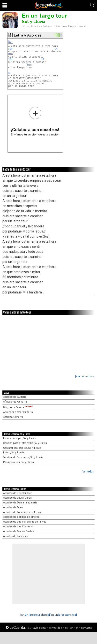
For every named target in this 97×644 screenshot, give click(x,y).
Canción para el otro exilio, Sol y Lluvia (25, 443)
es (66, 628)
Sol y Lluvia (34, 22)
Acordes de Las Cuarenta (18, 527)
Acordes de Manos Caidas (19, 531)
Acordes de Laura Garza (17, 498)
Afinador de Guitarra (15, 402)
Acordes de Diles (13, 507)
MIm (10, 43)
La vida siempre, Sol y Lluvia (20, 438)
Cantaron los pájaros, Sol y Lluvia (22, 448)
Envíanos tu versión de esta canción (35, 121)
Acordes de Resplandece (18, 493)
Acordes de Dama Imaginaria (20, 503)
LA (56, 49)
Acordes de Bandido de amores (21, 517)
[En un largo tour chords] (35, 615)
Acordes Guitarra (13, 417)
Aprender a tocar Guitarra (18, 412)
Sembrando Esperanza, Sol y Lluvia (23, 457)
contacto (86, 628)
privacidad (56, 628)
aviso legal (40, 628)
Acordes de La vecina (16, 536)
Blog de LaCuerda (18, 408)
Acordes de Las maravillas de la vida (25, 522)
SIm (10, 49)
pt (77, 628)
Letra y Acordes (28, 35)
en (72, 628)
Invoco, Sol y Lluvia (14, 453)
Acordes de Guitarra (15, 397)
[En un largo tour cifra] (63, 615)
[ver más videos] (85, 376)
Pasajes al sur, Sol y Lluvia (19, 462)
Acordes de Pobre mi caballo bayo (23, 512)
